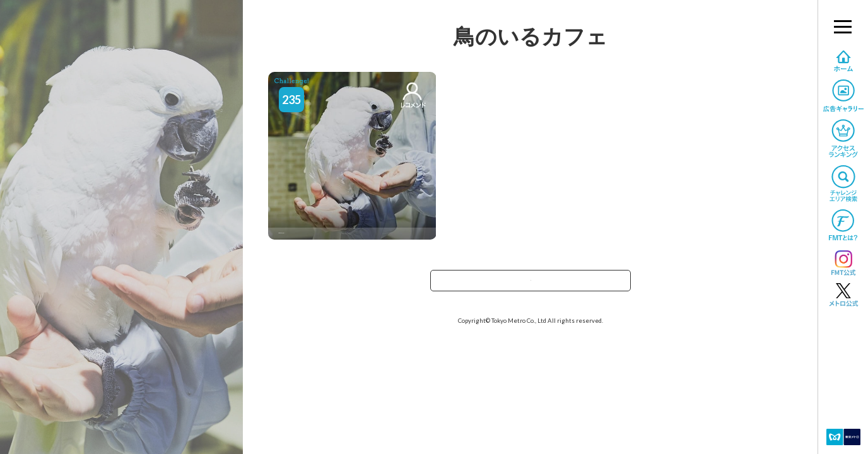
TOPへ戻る (531, 285)
